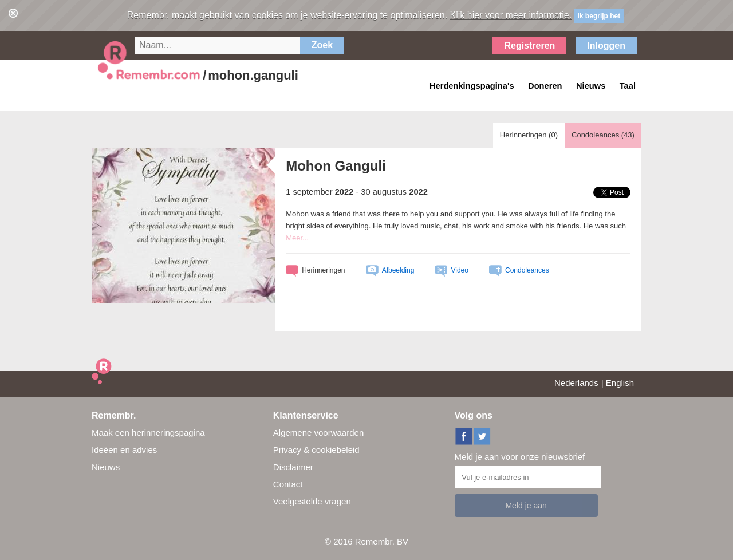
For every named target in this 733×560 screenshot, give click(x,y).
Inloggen (606, 46)
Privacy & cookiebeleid (316, 450)
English (620, 383)
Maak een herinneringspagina (148, 433)
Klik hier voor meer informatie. (511, 15)
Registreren (529, 46)
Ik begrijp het (599, 16)
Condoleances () (603, 135)
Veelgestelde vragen (312, 501)
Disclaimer (293, 467)
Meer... (297, 238)
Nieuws (106, 467)
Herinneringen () (529, 135)
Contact (288, 484)
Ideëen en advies (124, 450)
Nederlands (576, 383)
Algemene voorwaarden (318, 433)
